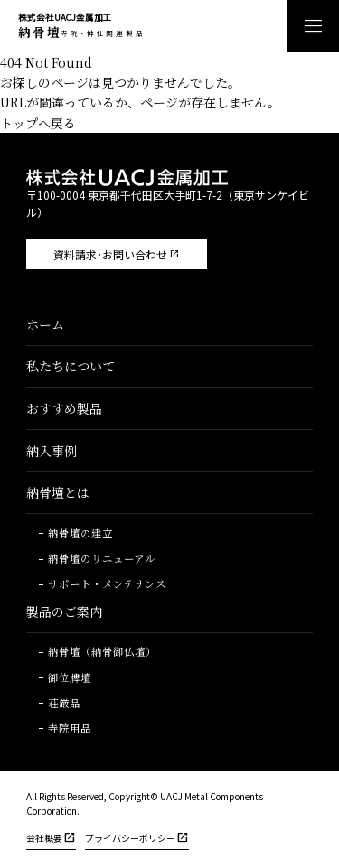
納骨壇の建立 (80, 534)
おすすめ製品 (64, 408)
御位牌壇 (70, 678)
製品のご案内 (64, 611)
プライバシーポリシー (130, 838)
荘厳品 (64, 704)
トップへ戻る (38, 123)
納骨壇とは (58, 492)
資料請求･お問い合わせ (110, 254)
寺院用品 (70, 729)
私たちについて (71, 366)
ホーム (45, 324)
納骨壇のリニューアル (102, 559)
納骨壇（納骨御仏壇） (102, 652)
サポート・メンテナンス (107, 584)
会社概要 (44, 838)
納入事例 (52, 451)
